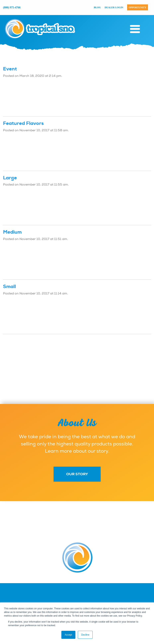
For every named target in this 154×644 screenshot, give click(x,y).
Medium (12, 232)
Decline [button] (85, 635)
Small (9, 286)
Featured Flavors (23, 123)
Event (10, 69)
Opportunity (138, 7)
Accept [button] (68, 635)
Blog (97, 7)
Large (10, 178)
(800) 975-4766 (12, 8)
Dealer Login (114, 7)
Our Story (77, 474)
